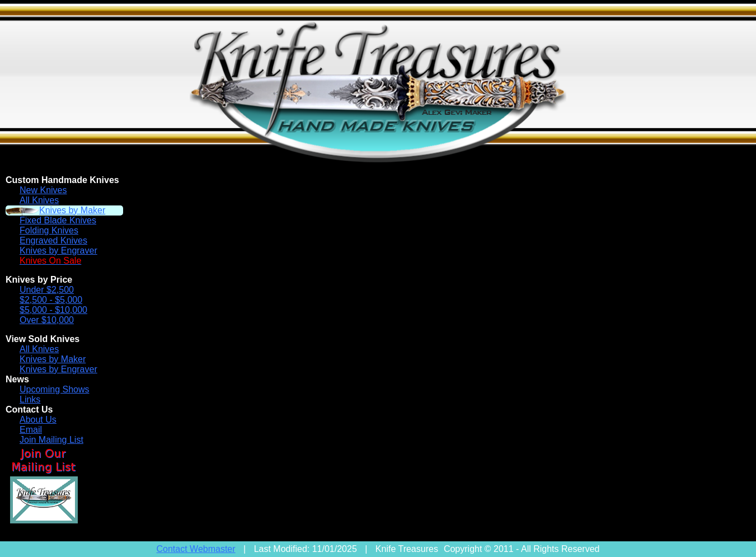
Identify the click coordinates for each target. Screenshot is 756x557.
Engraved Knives (53, 240)
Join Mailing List (51, 440)
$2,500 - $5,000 (51, 300)
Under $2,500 (47, 290)
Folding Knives (49, 230)
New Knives (43, 190)
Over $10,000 (47, 320)
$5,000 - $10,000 (53, 310)
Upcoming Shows (55, 389)
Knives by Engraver (58, 251)
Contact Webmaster (196, 549)
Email (31, 430)
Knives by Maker (72, 210)
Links (30, 399)
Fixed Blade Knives (58, 220)
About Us (38, 420)
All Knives (39, 200)
